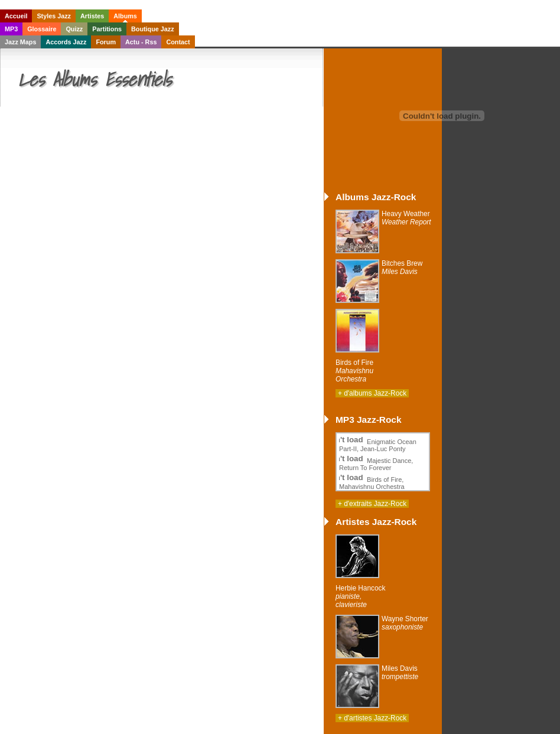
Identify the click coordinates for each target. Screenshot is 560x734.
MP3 (11, 29)
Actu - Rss (141, 42)
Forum (106, 42)
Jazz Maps (20, 42)
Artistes (92, 16)
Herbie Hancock (360, 596)
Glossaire (42, 29)
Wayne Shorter (405, 623)
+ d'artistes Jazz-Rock (372, 718)
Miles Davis (400, 673)
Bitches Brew (402, 267)
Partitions (107, 29)
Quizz (74, 29)
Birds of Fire (354, 371)
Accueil (16, 16)
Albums (125, 16)
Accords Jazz (66, 42)
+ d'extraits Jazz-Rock (372, 504)
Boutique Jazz (153, 29)
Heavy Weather (406, 218)
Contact (178, 42)
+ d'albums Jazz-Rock (372, 393)
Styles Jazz (54, 16)
